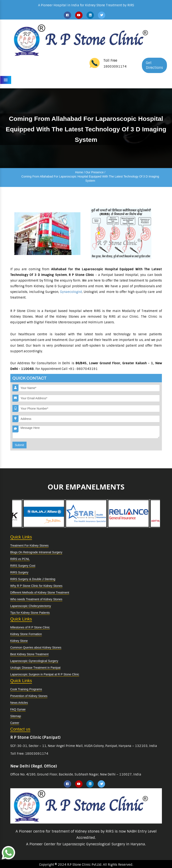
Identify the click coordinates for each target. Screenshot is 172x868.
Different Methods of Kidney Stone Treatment (40, 593)
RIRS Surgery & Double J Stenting (33, 579)
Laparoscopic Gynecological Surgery (34, 661)
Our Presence (95, 172)
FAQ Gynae (18, 709)
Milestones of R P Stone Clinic (30, 627)
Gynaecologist (71, 292)
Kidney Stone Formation (26, 634)
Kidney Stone (19, 641)
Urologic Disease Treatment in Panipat (35, 668)
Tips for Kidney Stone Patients (30, 613)
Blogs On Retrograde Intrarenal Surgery (36, 552)
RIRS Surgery (19, 572)
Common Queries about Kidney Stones (36, 647)
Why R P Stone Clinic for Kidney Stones (36, 586)
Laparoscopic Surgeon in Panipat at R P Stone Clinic (45, 674)
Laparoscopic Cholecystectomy (31, 606)
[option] (44, 514)
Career (15, 723)
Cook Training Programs (26, 689)
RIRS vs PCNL (20, 559)
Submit (20, 445)
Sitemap (16, 716)
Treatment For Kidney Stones (29, 546)
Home (79, 172)
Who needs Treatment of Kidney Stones (36, 599)
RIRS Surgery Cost (23, 566)
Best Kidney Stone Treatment (29, 654)
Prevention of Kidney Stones (29, 696)
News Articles (19, 703)
